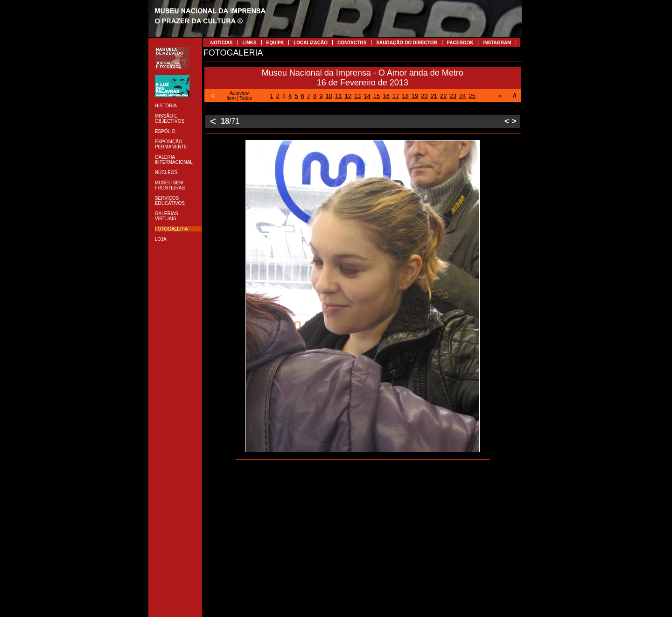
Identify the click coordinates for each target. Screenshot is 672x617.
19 (415, 96)
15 (377, 96)
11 (338, 96)
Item (231, 98)
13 (357, 96)
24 (462, 96)
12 (348, 96)
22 (443, 96)
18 (405, 96)
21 (434, 96)
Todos (246, 98)
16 (386, 96)
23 (453, 96)
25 (472, 96)
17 (396, 96)
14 (367, 96)
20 (424, 96)
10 (329, 96)
